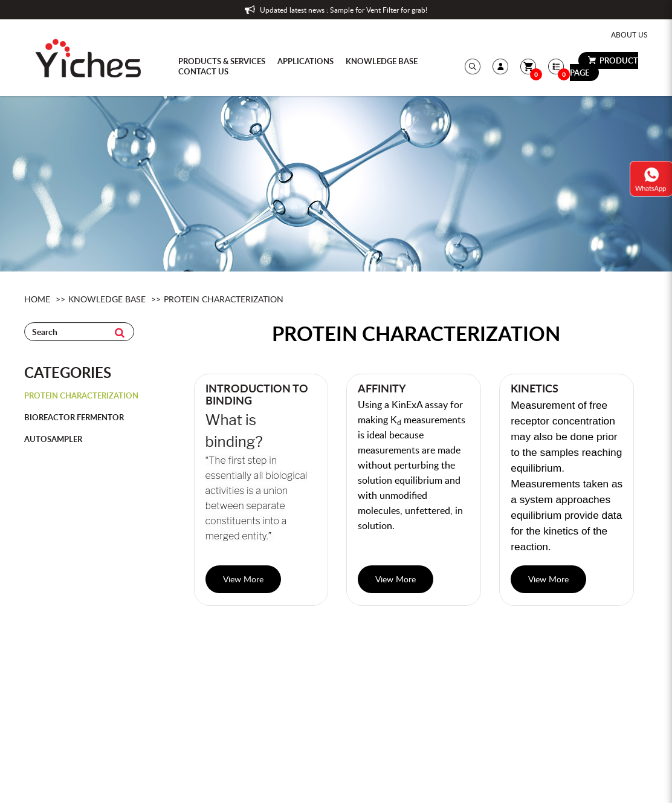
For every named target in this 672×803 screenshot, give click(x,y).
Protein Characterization (224, 299)
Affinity (382, 388)
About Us (629, 34)
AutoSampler (53, 439)
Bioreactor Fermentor (74, 417)
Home (37, 299)
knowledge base (107, 299)
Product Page (604, 67)
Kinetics (535, 388)
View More (243, 579)
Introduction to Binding (257, 394)
